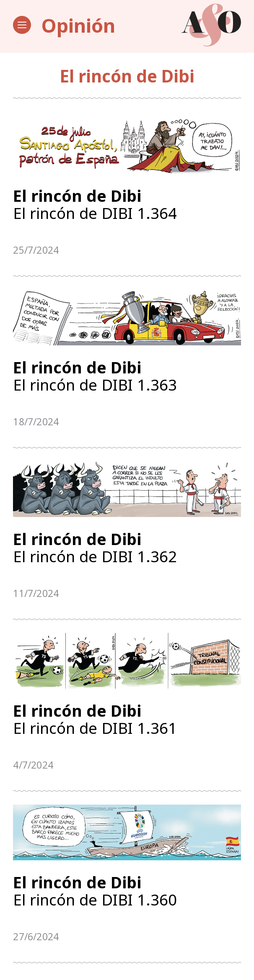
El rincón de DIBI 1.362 (127, 552)
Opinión (78, 25)
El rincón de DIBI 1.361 (127, 725)
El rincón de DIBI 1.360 (127, 899)
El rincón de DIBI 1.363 (127, 378)
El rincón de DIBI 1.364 (127, 205)
